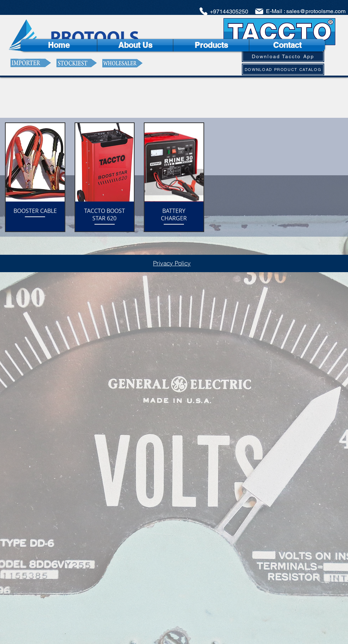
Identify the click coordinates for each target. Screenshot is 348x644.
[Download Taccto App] (283, 56)
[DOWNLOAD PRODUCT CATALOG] (283, 69)
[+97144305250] (223, 11)
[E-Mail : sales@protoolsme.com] (300, 11)
